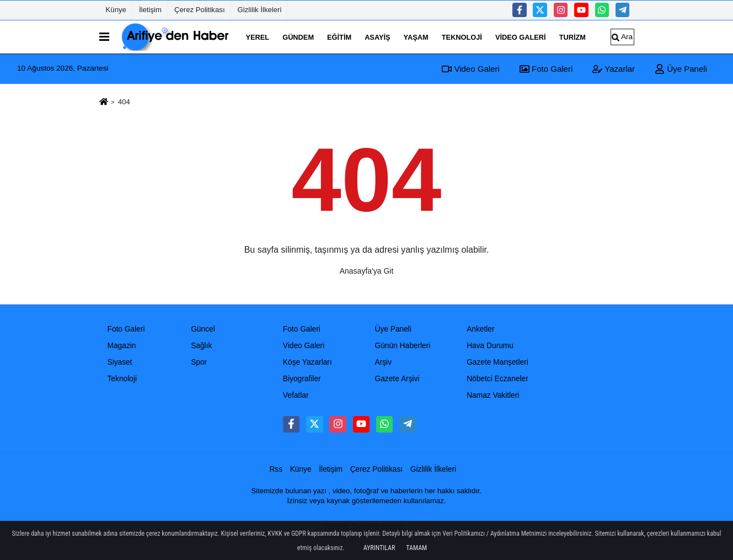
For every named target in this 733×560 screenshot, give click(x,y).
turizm (573, 37)
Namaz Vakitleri (493, 395)
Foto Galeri (546, 69)
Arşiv (383, 362)
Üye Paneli (681, 69)
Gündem (298, 37)
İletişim (150, 10)
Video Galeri (521, 37)
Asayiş (377, 37)
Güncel (203, 329)
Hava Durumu (490, 346)
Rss (276, 469)
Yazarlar (614, 69)
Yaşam (416, 37)
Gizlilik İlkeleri (260, 10)
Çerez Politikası (200, 10)
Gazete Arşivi (397, 379)
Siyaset (120, 362)
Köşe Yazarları (307, 362)
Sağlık (201, 346)
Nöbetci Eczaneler (497, 379)
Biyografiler (302, 379)
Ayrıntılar (379, 548)
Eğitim (339, 37)
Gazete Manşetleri (497, 362)
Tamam (416, 548)
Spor (199, 362)
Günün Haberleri (402, 346)
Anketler (480, 329)
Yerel (258, 37)
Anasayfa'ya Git (367, 271)
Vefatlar (296, 395)
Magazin (122, 346)
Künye (116, 10)
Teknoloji (462, 37)
